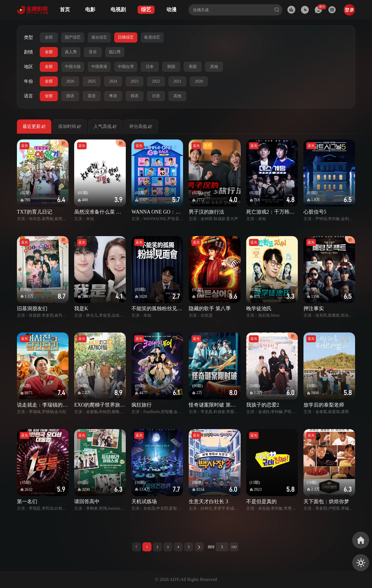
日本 (150, 67)
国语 (70, 96)
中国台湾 (126, 67)
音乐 (93, 52)
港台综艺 (99, 37)
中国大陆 (73, 67)
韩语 (135, 96)
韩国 (171, 67)
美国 (193, 67)
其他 (214, 67)
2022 (156, 81)
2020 (199, 81)
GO (234, 547)
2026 (70, 81)
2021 (177, 81)
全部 (49, 37)
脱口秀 (115, 52)
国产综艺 (73, 37)
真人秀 (71, 52)
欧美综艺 (152, 37)
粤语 (113, 96)
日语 (156, 96)
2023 (135, 81)
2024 (113, 81)
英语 (92, 96)
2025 (92, 81)
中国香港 (99, 67)
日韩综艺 (126, 37)
